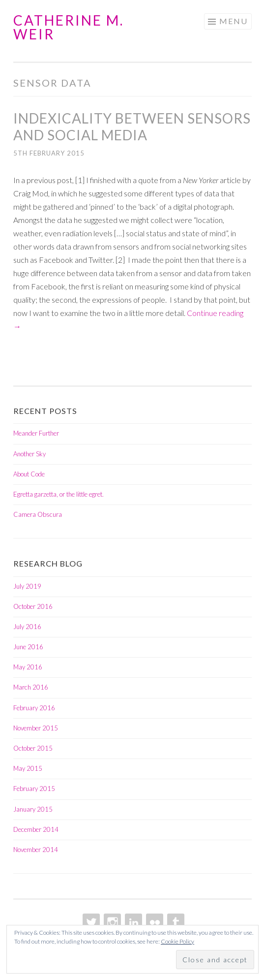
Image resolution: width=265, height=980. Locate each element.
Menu (234, 21)
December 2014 (36, 829)
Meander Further (36, 433)
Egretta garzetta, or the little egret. (59, 494)
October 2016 (33, 606)
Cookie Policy (177, 941)
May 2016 (28, 667)
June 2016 (28, 647)
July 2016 (27, 627)
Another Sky (29, 454)
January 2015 (33, 809)
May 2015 (28, 768)
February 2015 (34, 789)
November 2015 (36, 728)
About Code (29, 474)
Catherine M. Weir (69, 27)
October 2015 (33, 748)
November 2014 (36, 850)
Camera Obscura (38, 514)
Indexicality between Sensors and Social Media (132, 126)
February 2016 (34, 708)
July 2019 (27, 586)
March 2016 (31, 687)
